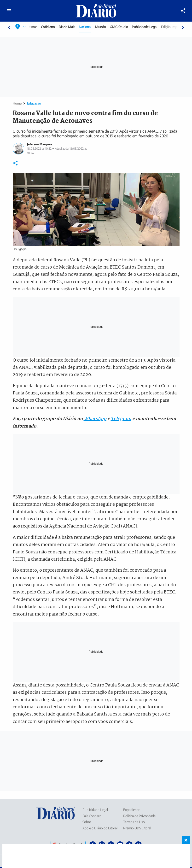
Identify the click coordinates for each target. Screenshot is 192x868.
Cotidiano (52, 27)
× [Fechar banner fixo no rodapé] (186, 840)
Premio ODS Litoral (137, 828)
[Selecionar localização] (21, 27)
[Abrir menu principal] (9, 11)
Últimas (36, 27)
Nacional (89, 27)
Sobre (87, 822)
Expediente (131, 810)
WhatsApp (95, 419)
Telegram (121, 419)
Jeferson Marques (40, 144)
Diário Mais (71, 27)
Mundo (105, 27)
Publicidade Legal (149, 27)
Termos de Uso (134, 822)
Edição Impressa (177, 27)
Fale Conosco (92, 816)
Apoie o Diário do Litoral (100, 828)
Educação (34, 103)
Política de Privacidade (139, 816)
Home (17, 103)
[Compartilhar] (183, 11)
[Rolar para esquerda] (9, 27)
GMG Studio (123, 27)
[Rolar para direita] (183, 27)
